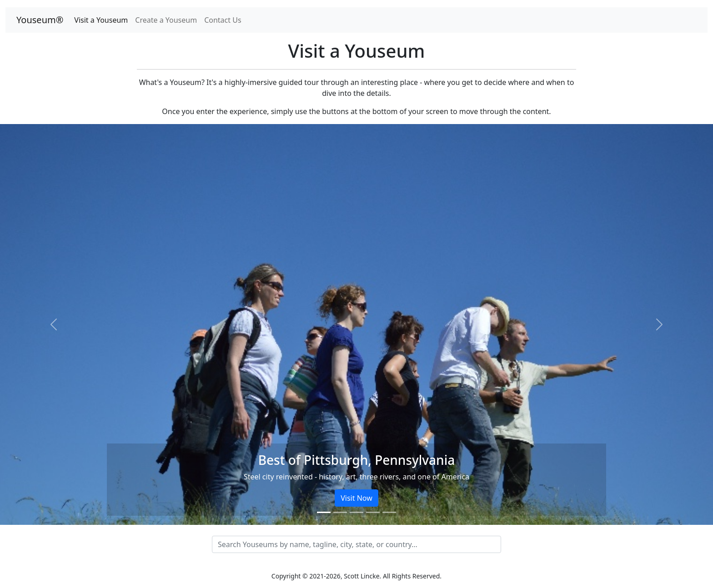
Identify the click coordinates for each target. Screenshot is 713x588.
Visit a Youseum (101, 20)
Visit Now (356, 498)
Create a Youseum (166, 20)
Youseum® (40, 20)
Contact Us (223, 20)
